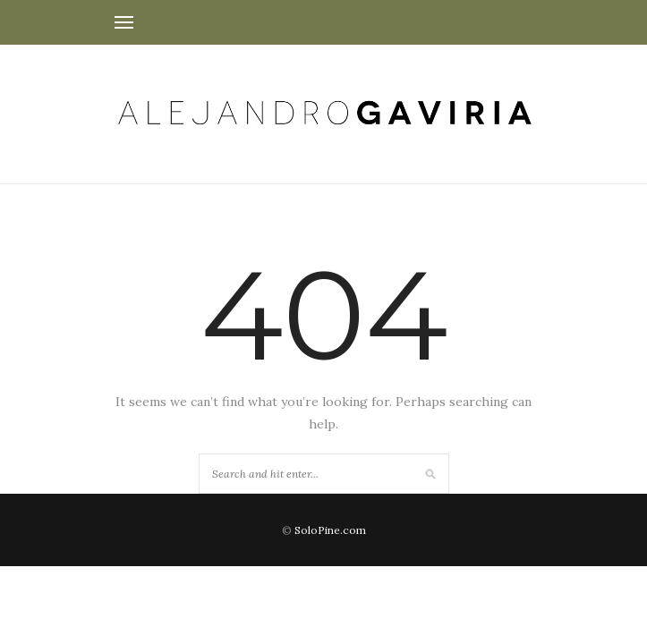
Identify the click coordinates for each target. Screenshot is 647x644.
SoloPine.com (330, 530)
